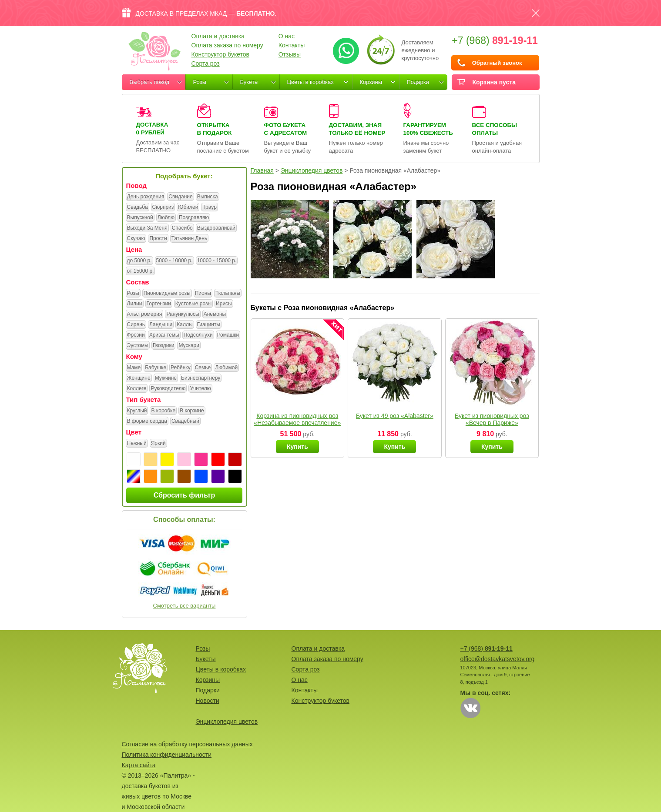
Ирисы (224, 304)
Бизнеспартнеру (201, 378)
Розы (200, 82)
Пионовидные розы (167, 294)
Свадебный (185, 421)
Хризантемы (164, 335)
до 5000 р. (139, 261)
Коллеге (137, 389)
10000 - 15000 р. (217, 261)
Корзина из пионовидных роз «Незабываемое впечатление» (297, 419)
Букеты (250, 82)
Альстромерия (145, 314)
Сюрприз (163, 207)
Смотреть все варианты (185, 606)
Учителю (200, 389)
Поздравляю (194, 218)
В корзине (192, 411)
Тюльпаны (228, 294)
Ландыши (161, 325)
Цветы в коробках (310, 82)
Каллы (185, 325)
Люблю (166, 218)
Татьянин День (189, 239)
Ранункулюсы (183, 314)
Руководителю (168, 389)
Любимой (226, 368)
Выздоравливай (216, 228)
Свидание (180, 197)
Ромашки (228, 335)
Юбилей (188, 207)
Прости (158, 239)
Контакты (292, 45)
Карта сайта (139, 765)
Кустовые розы (193, 304)
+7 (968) (495, 40)
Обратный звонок (497, 63)
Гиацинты (209, 325)
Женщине (139, 378)
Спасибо (182, 228)
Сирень (136, 325)
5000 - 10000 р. (174, 261)
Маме (134, 368)
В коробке (163, 411)
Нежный (137, 444)
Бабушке (156, 368)
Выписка (208, 197)
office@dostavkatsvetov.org (498, 659)
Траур (209, 207)
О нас (287, 36)
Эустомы (138, 346)
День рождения (146, 197)
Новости (208, 701)
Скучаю (136, 239)
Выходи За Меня (147, 228)
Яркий (158, 444)
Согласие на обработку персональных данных (187, 744)
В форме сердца (147, 421)
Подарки (418, 82)
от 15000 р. (141, 271)
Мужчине (166, 378)
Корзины (371, 82)
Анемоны (215, 314)
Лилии (135, 304)
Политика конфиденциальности (167, 755)
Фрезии (136, 335)
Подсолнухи (198, 335)
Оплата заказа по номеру (227, 45)
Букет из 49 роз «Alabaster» (395, 416)
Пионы (203, 294)
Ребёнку (181, 368)
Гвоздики (164, 346)
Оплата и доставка (218, 36)
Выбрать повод (150, 82)
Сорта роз (206, 63)
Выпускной (140, 218)
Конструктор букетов (221, 54)
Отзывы (290, 54)
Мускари (189, 346)
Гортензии (159, 304)
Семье (203, 368)
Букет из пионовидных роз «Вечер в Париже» (492, 419)
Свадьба (138, 207)
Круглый (137, 411)
